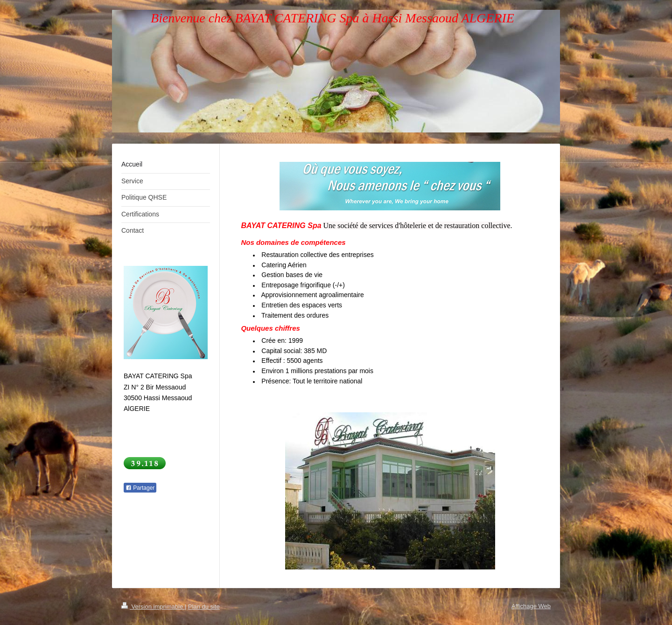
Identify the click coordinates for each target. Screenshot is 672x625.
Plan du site (204, 607)
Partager (140, 488)
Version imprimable (153, 607)
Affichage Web (531, 606)
